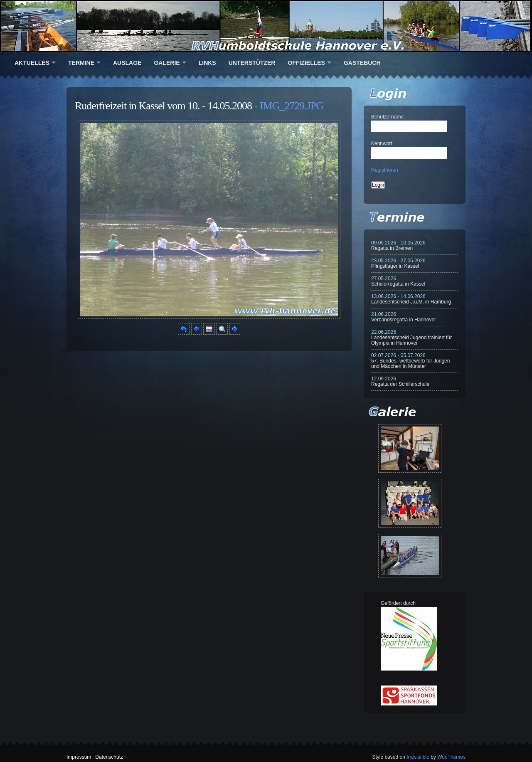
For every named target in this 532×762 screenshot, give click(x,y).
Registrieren (385, 170)
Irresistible (418, 757)
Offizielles (306, 63)
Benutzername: (388, 117)
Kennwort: (382, 143)
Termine (81, 63)
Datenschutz (109, 757)
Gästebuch (362, 63)
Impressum (79, 757)
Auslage (127, 63)
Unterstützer (252, 63)
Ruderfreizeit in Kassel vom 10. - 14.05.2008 (163, 106)
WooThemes (451, 757)
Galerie (167, 63)
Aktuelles (32, 63)
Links (207, 63)
